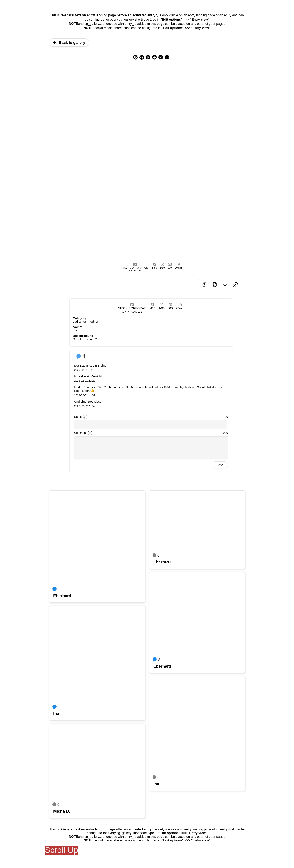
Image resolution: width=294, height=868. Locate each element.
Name (78, 417)
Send (220, 465)
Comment (80, 433)
